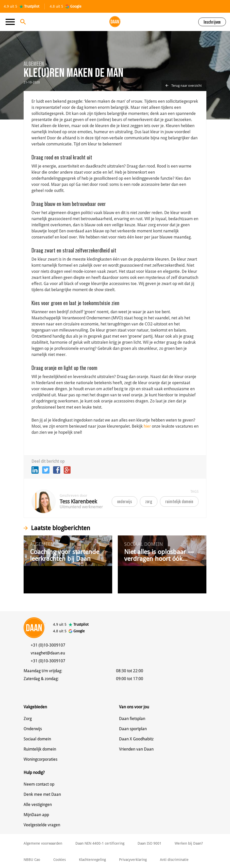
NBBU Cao (32, 860)
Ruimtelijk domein (40, 749)
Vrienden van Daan (136, 749)
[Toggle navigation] (12, 22)
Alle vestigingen (38, 805)
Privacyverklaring (133, 860)
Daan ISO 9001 (150, 843)
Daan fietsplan (132, 719)
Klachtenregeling (92, 860)
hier (147, 426)
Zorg (28, 719)
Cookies (60, 860)
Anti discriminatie (174, 860)
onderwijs (125, 501)
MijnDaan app (36, 815)
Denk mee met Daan (42, 794)
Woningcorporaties (40, 759)
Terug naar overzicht (184, 86)
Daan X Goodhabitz (136, 739)
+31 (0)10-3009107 (48, 645)
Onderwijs (33, 729)
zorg (149, 501)
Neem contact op (39, 784)
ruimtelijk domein (179, 501)
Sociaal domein (37, 739)
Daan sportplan (133, 729)
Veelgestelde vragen (42, 825)
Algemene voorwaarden (43, 843)
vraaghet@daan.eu (48, 653)
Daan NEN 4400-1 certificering (100, 843)
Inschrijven (212, 22)
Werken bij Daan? (189, 843)
